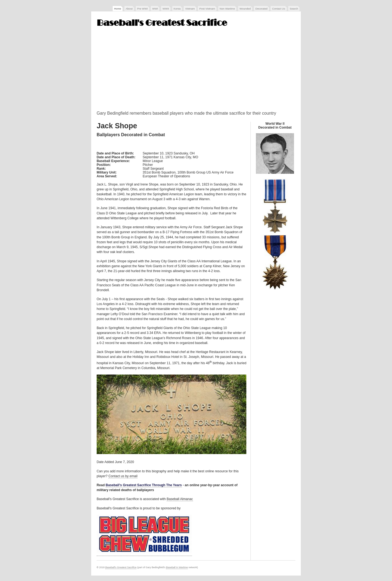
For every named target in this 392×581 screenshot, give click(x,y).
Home (118, 9)
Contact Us (278, 9)
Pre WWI (143, 9)
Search (294, 9)
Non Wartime (227, 9)
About (129, 9)
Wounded (245, 9)
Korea (177, 9)
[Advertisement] (196, 71)
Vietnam (190, 9)
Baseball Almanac (180, 499)
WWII (166, 9)
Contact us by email (123, 476)
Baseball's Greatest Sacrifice (121, 567)
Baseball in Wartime (177, 567)
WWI (155, 9)
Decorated (261, 9)
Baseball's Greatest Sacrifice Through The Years (144, 485)
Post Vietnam (207, 9)
